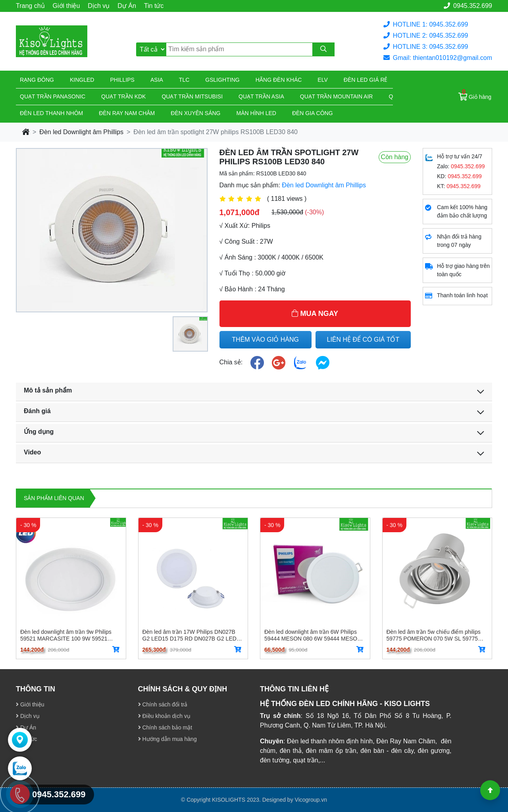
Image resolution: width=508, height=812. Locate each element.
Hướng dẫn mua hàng (167, 739)
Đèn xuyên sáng (195, 113)
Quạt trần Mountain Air (337, 96)
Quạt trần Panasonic (53, 96)
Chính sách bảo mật (165, 727)
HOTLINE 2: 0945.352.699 (426, 36)
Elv (322, 80)
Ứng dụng (39, 432)
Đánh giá (37, 411)
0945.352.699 (468, 6)
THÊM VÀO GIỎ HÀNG (265, 340)
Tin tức (154, 6)
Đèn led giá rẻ (366, 80)
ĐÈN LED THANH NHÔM (51, 113)
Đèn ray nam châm (127, 113)
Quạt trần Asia (261, 96)
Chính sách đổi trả (163, 704)
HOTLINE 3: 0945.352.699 (426, 47)
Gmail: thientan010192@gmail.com (438, 58)
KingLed (82, 80)
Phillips (122, 80)
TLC (184, 80)
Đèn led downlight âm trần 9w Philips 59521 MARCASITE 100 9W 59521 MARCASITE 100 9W (66, 635)
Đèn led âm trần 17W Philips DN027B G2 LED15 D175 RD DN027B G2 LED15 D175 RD (193, 635)
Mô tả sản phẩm (48, 390)
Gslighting (222, 80)
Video (32, 452)
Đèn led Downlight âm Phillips (81, 132)
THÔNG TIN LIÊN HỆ (294, 689)
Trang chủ (30, 6)
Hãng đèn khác (279, 80)
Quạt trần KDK (123, 96)
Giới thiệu (66, 6)
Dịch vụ (99, 6)
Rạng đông (37, 80)
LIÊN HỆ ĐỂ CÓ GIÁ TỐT (363, 340)
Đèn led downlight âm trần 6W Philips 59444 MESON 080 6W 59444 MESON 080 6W (313, 635)
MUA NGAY (315, 314)
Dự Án (127, 6)
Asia (157, 80)
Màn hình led (256, 113)
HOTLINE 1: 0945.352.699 (426, 24)
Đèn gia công (313, 113)
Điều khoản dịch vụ (165, 716)
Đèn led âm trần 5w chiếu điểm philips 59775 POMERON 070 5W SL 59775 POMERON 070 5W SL (434, 635)
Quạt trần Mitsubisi (192, 96)
